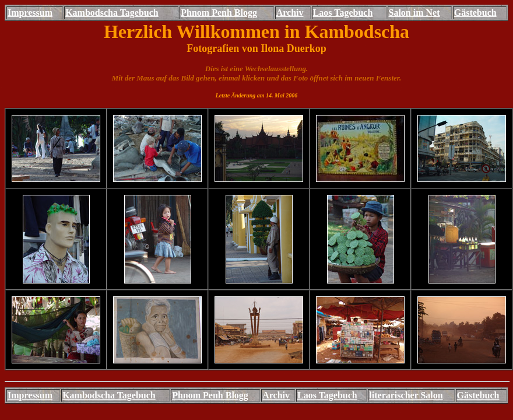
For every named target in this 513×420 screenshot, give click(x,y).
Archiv (290, 13)
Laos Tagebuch (343, 13)
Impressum (30, 13)
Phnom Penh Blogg (219, 13)
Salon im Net (414, 13)
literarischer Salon (406, 395)
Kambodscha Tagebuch (112, 13)
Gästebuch (475, 13)
